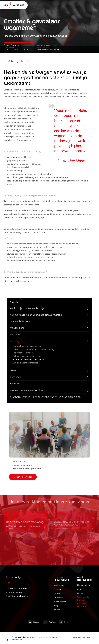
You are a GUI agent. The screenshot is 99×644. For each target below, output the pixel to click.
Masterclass (17, 328)
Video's (57, 610)
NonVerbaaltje (84, 585)
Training (26, 49)
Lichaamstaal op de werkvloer (27, 356)
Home (80, 593)
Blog (56, 606)
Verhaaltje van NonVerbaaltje (27, 308)
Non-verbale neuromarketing (27, 346)
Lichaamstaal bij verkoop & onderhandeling (33, 350)
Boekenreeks (60, 602)
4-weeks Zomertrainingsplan (26, 390)
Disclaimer (77, 638)
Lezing (14, 371)
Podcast (15, 384)
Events (16, 49)
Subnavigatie (16, 61)
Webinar (15, 335)
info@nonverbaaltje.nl (19, 596)
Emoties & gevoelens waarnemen (46, 49)
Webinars (58, 597)
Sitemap (87, 638)
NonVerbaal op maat (23, 353)
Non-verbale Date (20, 322)
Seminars (15, 377)
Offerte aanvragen (23, 477)
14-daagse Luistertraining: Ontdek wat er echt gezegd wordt (45, 397)
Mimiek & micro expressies (25, 363)
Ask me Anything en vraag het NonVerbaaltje (36, 315)
